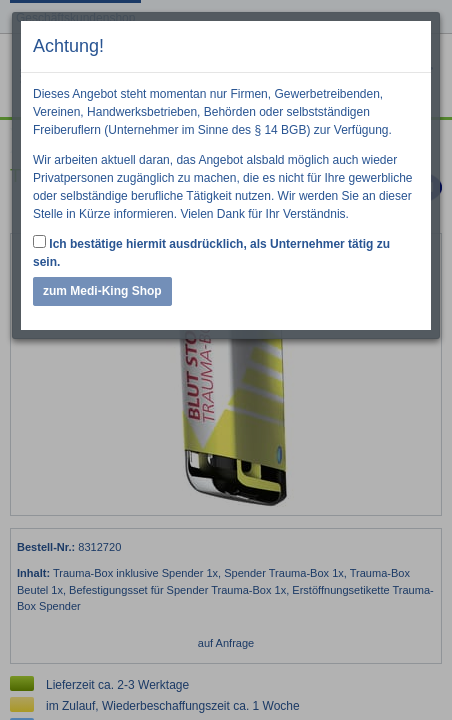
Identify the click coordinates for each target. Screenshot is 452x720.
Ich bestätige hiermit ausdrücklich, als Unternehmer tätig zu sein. (211, 252)
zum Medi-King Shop (102, 291)
